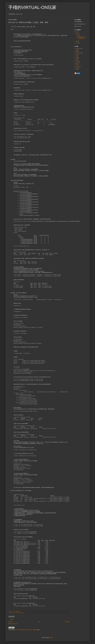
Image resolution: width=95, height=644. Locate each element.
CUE (76, 57)
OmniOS (44, 34)
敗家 (12, 613)
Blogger (52, 638)
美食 (76, 69)
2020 (77, 32)
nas (14, 613)
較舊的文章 (67, 622)
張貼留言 (12, 619)
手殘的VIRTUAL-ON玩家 (32, 7)
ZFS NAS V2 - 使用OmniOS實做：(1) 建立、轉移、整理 (81, 38)
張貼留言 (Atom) (14, 624)
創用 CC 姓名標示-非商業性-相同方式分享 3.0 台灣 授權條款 (26, 630)
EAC (76, 54)
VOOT (77, 68)
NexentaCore (78, 53)
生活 (76, 65)
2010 (77, 43)
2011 (77, 41)
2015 (77, 34)
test (76, 60)
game (77, 63)
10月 (78, 35)
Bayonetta (77, 66)
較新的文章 (11, 622)
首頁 (39, 622)
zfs (24, 613)
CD (76, 56)
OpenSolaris (21, 613)
